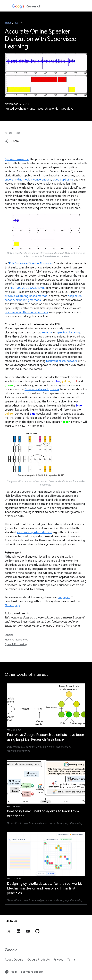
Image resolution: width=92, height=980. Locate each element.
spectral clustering (68, 333)
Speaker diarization (17, 159)
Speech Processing (16, 644)
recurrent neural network (62, 361)
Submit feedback (32, 972)
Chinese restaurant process (42, 389)
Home (8, 23)
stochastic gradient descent (35, 532)
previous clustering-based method (26, 296)
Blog (17, 23)
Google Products (39, 960)
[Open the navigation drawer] (6, 6)
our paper (64, 597)
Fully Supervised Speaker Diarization (31, 264)
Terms (71, 960)
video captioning (63, 180)
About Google (14, 960)
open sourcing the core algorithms (26, 312)
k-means (47, 333)
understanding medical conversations (28, 180)
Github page (12, 605)
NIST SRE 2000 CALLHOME (27, 288)
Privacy (58, 960)
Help (11, 972)
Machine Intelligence (16, 640)
